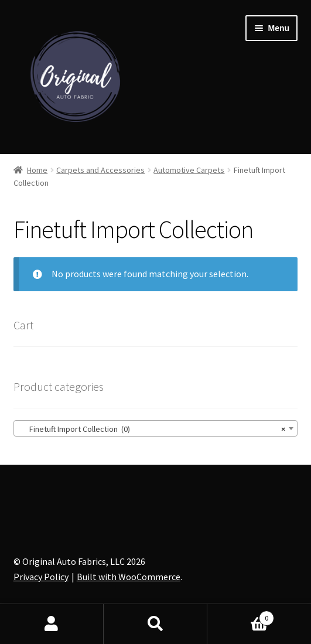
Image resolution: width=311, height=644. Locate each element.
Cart (241, 616)
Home (37, 170)
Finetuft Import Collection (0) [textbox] (152, 429)
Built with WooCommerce (129, 577)
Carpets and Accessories (100, 170)
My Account (52, 624)
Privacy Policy (41, 577)
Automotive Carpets (189, 170)
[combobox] (156, 428)
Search (155, 624)
